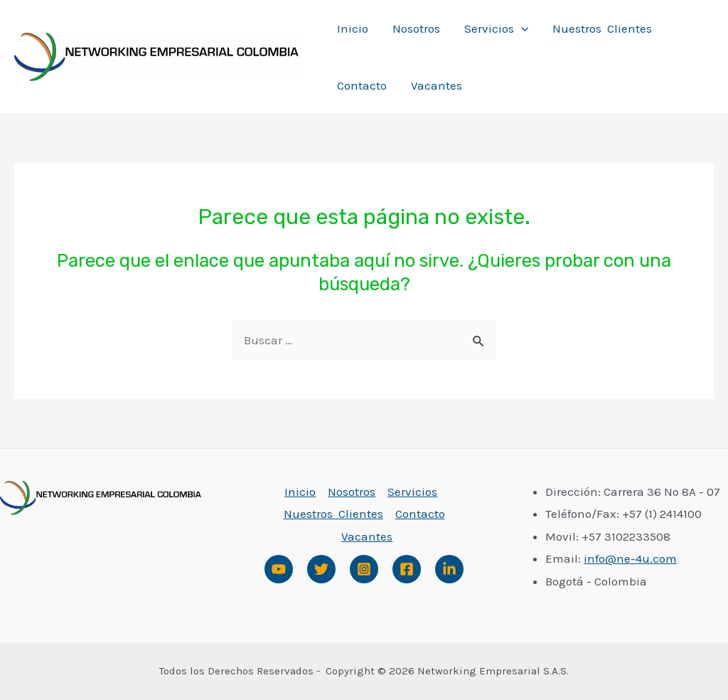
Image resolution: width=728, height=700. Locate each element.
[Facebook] (407, 569)
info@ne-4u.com (630, 558)
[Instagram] (364, 569)
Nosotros (416, 28)
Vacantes (437, 85)
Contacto (362, 85)
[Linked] (449, 569)
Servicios (496, 28)
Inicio (353, 28)
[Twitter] (321, 569)
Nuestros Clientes (602, 28)
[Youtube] (279, 569)
